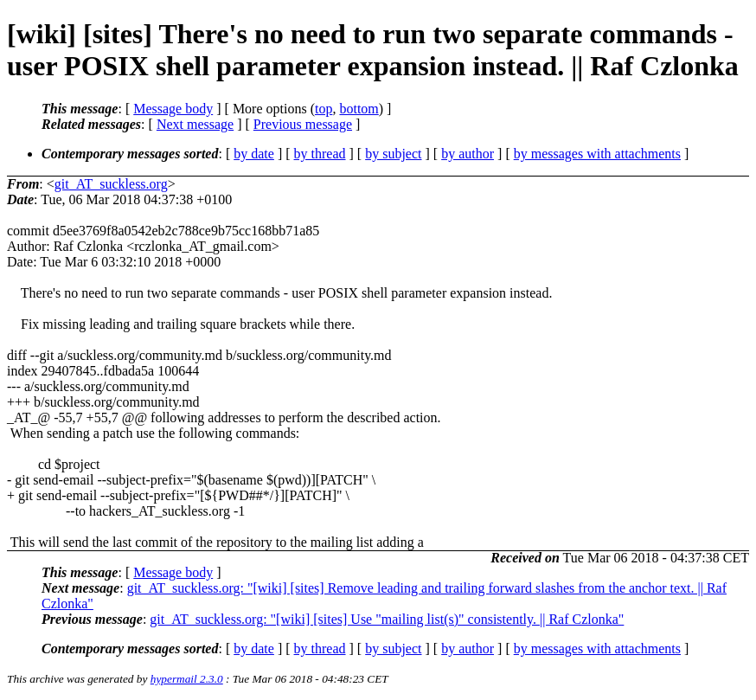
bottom (359, 109)
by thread (320, 154)
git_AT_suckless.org (111, 184)
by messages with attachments (597, 154)
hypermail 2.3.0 (187, 679)
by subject (393, 154)
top (324, 109)
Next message (195, 124)
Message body (173, 109)
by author (468, 154)
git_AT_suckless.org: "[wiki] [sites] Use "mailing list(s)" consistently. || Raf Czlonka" (387, 619)
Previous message (303, 124)
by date (254, 154)
